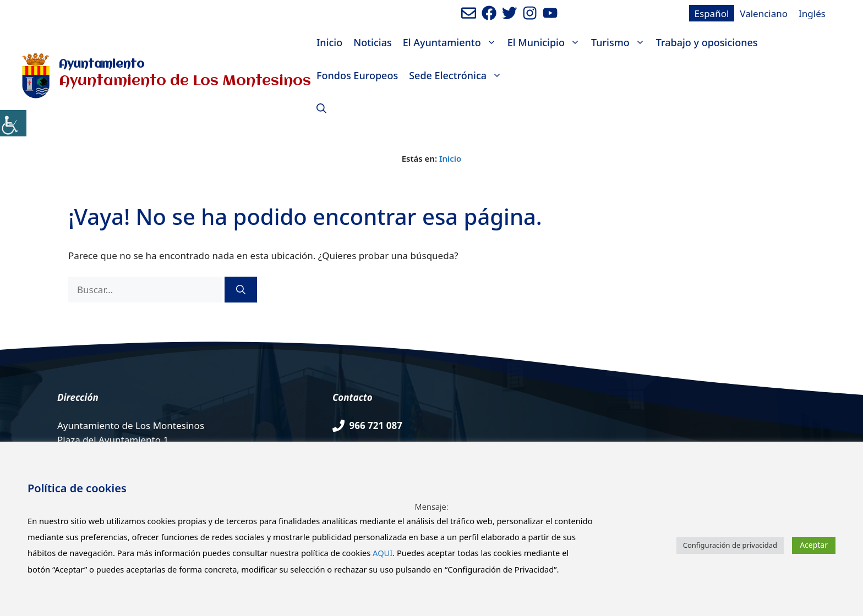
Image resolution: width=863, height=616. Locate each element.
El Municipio (547, 42)
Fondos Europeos (357, 75)
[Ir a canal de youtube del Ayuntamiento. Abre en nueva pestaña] (550, 13)
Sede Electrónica (458, 75)
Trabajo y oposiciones (707, 42)
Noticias (372, 42)
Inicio (329, 42)
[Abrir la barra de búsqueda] (321, 108)
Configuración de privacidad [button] (730, 545)
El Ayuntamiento (452, 42)
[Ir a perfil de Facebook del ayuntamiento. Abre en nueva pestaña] (489, 13)
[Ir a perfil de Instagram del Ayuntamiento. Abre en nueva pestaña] (530, 13)
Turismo (621, 42)
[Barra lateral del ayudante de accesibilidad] (13, 123)
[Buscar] (241, 290)
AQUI (383, 553)
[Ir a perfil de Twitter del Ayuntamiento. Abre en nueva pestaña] (509, 13)
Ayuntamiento (102, 65)
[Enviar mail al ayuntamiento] (469, 13)
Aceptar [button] (814, 545)
